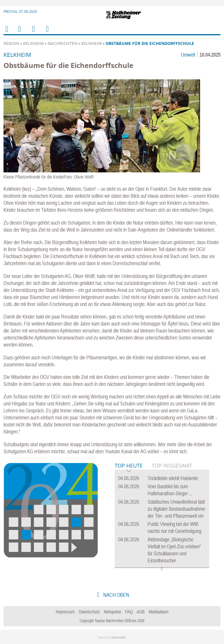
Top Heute (129, 466)
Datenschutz (89, 612)
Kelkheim (33, 43)
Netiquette (112, 612)
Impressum (65, 612)
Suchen (32, 33)
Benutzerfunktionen (47, 33)
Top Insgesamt (172, 466)
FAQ (129, 612)
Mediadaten (159, 612)
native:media (119, 637)
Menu (19, 33)
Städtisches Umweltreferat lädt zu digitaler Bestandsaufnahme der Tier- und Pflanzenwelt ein (176, 509)
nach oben (116, 595)
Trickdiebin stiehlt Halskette (173, 478)
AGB (141, 612)
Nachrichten (62, 43)
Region (11, 43)
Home (6, 33)
